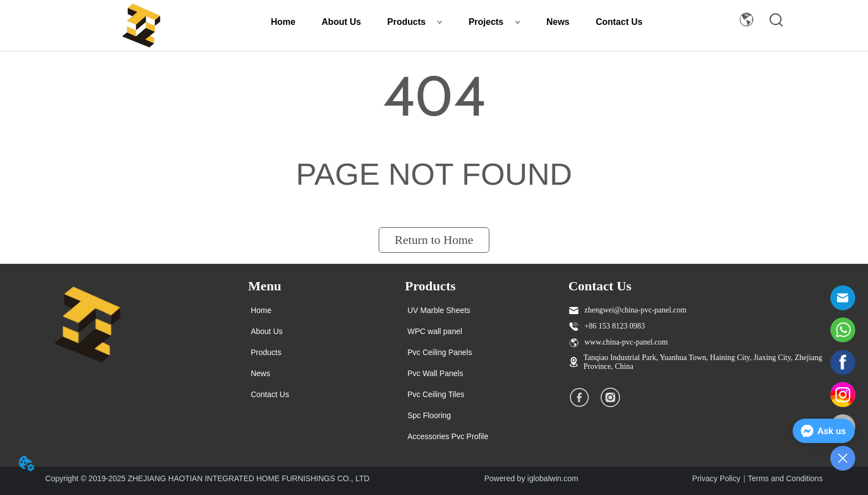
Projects (494, 22)
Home (283, 22)
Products (415, 22)
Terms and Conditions (785, 478)
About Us (341, 22)
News (558, 22)
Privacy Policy (716, 478)
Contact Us (619, 22)
